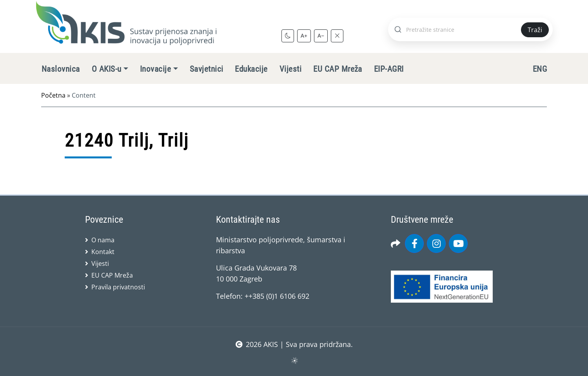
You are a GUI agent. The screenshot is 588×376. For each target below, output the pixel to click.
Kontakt (103, 252)
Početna (53, 95)
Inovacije (155, 69)
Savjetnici (207, 69)
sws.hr (294, 360)
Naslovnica (61, 69)
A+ (304, 35)
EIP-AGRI (389, 69)
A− (321, 35)
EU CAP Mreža (338, 69)
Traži (535, 30)
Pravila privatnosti (118, 287)
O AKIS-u (107, 69)
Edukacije (251, 69)
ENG (540, 69)
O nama (103, 240)
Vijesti (290, 69)
